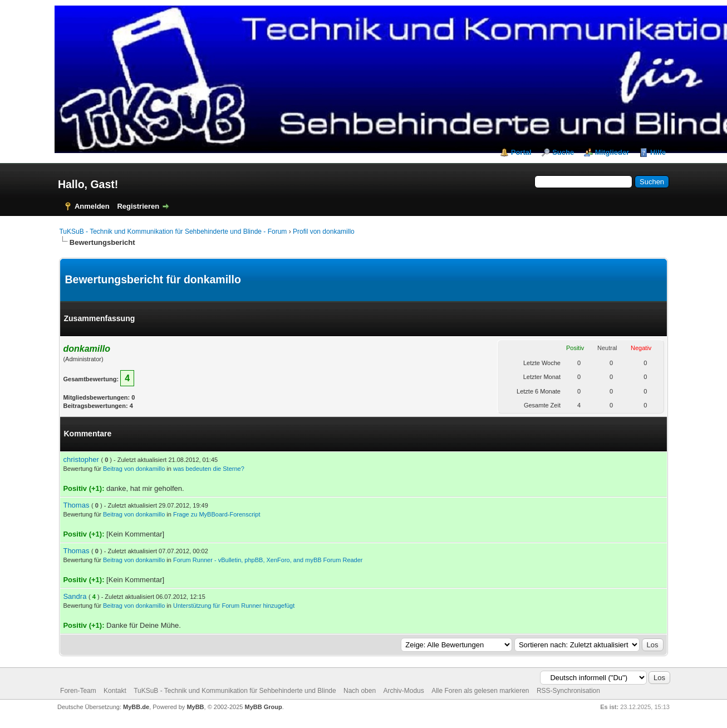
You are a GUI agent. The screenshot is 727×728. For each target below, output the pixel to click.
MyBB (195, 707)
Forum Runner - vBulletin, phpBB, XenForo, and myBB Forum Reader (268, 560)
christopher (81, 459)
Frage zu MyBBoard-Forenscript (217, 514)
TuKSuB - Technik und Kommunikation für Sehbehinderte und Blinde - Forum (173, 232)
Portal (521, 152)
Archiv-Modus (403, 691)
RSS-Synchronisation (568, 691)
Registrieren (138, 206)
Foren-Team (78, 691)
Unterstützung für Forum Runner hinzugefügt (234, 606)
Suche (563, 152)
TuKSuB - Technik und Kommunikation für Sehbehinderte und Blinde (235, 691)
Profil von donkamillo (324, 232)
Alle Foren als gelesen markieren (480, 691)
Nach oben (360, 691)
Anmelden (92, 206)
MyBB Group (264, 707)
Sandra (75, 596)
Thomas (76, 505)
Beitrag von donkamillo (134, 469)
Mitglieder (612, 152)
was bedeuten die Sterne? (209, 469)
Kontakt (115, 691)
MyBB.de (136, 707)
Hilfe (658, 152)
